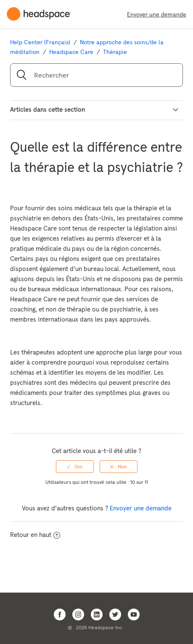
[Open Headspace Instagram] (78, 614)
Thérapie (115, 52)
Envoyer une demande (157, 14)
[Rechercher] (96, 75)
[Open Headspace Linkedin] (97, 614)
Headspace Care (71, 52)
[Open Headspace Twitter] (115, 614)
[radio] (75, 467)
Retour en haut (35, 535)
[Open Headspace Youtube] (134, 614)
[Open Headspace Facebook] (60, 614)
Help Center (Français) (40, 42)
